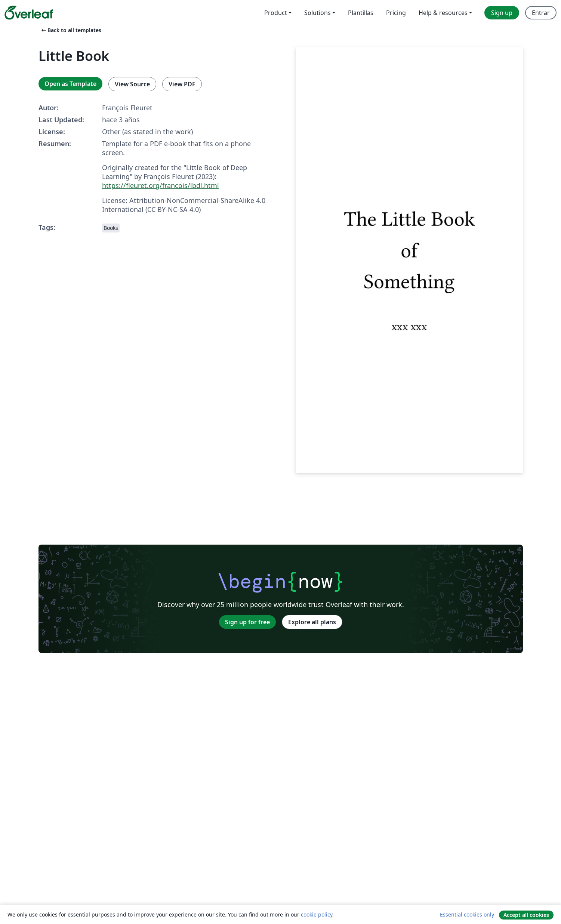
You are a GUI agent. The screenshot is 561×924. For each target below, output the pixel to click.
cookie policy (317, 914)
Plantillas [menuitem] (361, 13)
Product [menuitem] (276, 13)
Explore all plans (312, 622)
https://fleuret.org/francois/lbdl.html (161, 185)
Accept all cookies (526, 915)
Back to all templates (71, 30)
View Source (132, 84)
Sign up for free (247, 622)
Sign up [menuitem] (502, 13)
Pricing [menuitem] (396, 13)
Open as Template (70, 84)
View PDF (182, 84)
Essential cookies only (467, 914)
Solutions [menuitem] (318, 13)
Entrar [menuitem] (541, 13)
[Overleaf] (29, 13)
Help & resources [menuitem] (443, 13)
